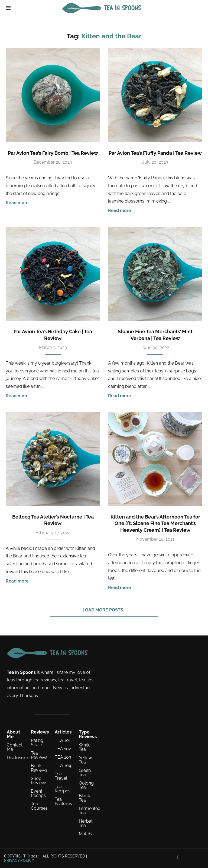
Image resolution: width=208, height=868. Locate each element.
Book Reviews (39, 768)
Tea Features (63, 802)
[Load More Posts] (104, 610)
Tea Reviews (39, 755)
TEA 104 (63, 766)
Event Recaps (38, 793)
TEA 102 (63, 749)
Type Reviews (88, 734)
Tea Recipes (63, 789)
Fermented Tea (90, 811)
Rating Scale (37, 743)
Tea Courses (39, 806)
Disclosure (17, 758)
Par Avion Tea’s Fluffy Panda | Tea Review (155, 153)
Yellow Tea (85, 760)
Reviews (40, 732)
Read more (17, 203)
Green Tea (85, 773)
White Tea (85, 747)
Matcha (86, 834)
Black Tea (84, 798)
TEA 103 (63, 757)
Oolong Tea (86, 785)
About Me (14, 734)
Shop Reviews (39, 781)
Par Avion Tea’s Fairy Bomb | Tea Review (53, 153)
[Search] (200, 8)
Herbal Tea (86, 823)
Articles (63, 732)
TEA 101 (63, 741)
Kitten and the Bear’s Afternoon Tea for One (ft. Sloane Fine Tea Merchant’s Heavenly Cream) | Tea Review (155, 523)
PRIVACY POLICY (19, 860)
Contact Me (15, 747)
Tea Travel (61, 776)
